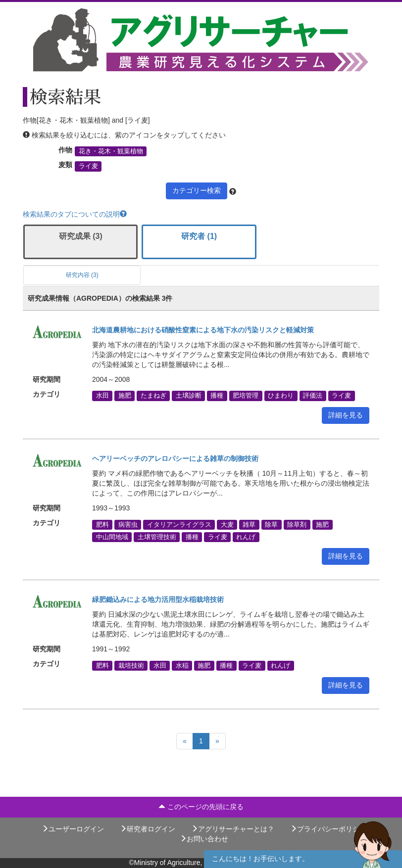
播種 (217, 396)
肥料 (102, 524)
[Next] (217, 741)
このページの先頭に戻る (201, 807)
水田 (102, 396)
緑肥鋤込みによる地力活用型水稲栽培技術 (158, 599)
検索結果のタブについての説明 (75, 214)
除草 (271, 524)
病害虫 (128, 524)
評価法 (313, 396)
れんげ (246, 537)
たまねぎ (153, 396)
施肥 (125, 396)
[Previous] (185, 741)
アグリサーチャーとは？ (233, 829)
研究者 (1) (199, 236)
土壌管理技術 (157, 537)
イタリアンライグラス (179, 524)
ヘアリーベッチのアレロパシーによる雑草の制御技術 (175, 458)
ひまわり (281, 396)
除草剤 (297, 524)
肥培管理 (246, 396)
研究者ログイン (148, 829)
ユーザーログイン (73, 829)
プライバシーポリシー (328, 829)
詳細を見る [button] (346, 415)
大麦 (227, 524)
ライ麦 (88, 166)
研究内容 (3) (82, 275)
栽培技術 (131, 665)
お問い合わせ (204, 839)
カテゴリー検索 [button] (197, 190)
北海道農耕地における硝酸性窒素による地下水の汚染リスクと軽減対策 (203, 330)
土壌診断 (189, 396)
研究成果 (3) (81, 236)
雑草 (249, 524)
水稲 (182, 665)
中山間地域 (112, 537)
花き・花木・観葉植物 (111, 151)
